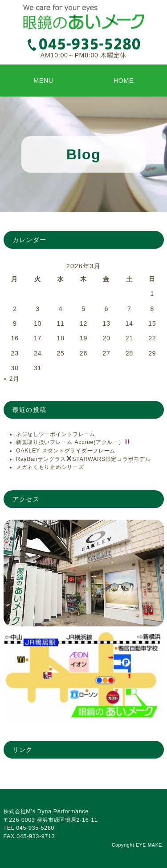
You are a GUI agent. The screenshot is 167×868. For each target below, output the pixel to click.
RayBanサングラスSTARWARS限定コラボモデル (83, 459)
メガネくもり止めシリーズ (50, 467)
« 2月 (12, 379)
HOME (124, 81)
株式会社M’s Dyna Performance (46, 811)
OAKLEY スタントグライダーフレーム (66, 451)
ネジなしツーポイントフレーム (56, 434)
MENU (43, 81)
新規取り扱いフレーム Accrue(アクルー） (73, 442)
